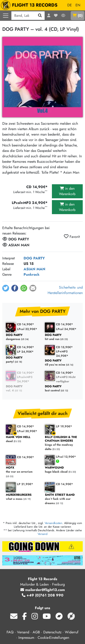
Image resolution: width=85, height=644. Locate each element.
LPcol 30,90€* (27, 431)
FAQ (10, 632)
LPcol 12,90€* (66, 457)
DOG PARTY (34, 258)
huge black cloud (62, 470)
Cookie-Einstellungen (53, 638)
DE (70, 5)
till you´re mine (62, 363)
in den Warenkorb (67, 191)
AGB (36, 632)
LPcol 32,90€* (27, 329)
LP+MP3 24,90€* (62, 354)
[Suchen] (40, 16)
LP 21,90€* (25, 484)
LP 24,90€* (25, 352)
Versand (42, 534)
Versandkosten (53, 523)
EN (78, 5)
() (78, 16)
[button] (6, 288)
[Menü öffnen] (6, 16)
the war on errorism (23, 470)
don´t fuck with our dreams (62, 499)
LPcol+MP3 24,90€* (25, 379)
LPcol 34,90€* (66, 329)
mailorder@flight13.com (43, 590)
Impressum (26, 638)
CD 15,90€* (64, 347)
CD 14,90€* (25, 324)
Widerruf (72, 632)
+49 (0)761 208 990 (43, 595)
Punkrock (32, 274)
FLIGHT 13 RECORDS (30, 5)
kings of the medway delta (62, 443)
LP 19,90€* (64, 426)
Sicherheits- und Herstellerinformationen (65, 290)
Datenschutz (52, 632)
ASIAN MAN (34, 269)
